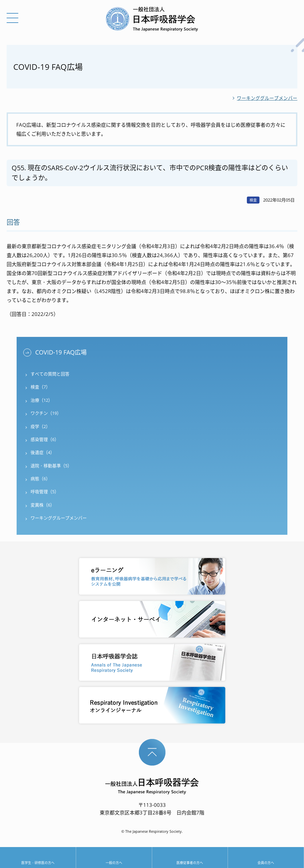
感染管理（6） (45, 439)
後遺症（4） (43, 452)
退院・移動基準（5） (51, 466)
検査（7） (40, 387)
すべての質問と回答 (50, 374)
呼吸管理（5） (45, 492)
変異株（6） (43, 505)
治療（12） (42, 400)
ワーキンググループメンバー (267, 98)
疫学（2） (40, 426)
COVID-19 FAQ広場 (61, 352)
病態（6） (40, 479)
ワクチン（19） (46, 413)
